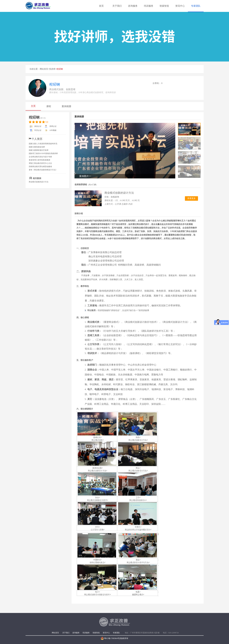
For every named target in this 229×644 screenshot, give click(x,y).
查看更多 (191, 198)
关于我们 (117, 6)
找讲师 (52, 69)
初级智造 (164, 6)
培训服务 (149, 6)
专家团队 (196, 6)
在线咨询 (115, 197)
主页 (33, 106)
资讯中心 (180, 6)
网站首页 (44, 69)
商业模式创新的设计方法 (39, 182)
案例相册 (66, 106)
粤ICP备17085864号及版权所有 (115, 638)
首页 (101, 6)
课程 (49, 106)
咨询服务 (133, 6)
